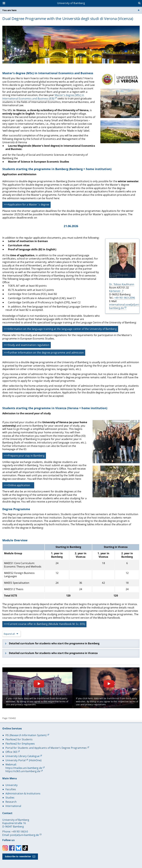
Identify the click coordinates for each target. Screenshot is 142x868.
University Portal (15, 760)
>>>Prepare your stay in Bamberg (24, 456)
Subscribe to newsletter (18, 856)
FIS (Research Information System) (26, 735)
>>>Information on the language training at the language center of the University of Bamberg (60, 329)
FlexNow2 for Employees (20, 744)
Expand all (9, 634)
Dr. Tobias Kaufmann (122, 284)
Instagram (5, 848)
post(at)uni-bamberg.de (25, 835)
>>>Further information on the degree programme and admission (44, 353)
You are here (9, 10)
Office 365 (11, 752)
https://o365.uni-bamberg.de (23, 771)
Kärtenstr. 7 (116, 291)
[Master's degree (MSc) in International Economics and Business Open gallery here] (120, 79)
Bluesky (19, 848)
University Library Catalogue (22, 756)
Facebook (12, 848)
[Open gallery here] (116, 442)
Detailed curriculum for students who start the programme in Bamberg (54, 643)
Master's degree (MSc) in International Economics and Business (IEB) (43, 97)
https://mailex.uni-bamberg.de (24, 768)
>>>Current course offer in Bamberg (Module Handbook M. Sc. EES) (44, 624)
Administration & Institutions (23, 793)
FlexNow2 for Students (19, 739)
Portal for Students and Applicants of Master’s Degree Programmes (46, 748)
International (13, 806)
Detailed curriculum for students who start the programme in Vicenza (53, 653)
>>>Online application (17, 485)
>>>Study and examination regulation (27, 345)
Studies (10, 798)
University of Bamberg (71, 3)
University (12, 785)
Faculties (11, 789)
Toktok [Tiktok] (25, 848)
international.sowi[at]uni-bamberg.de (124, 306)
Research (11, 802)
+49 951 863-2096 (125, 298)
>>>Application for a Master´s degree (26, 205)
